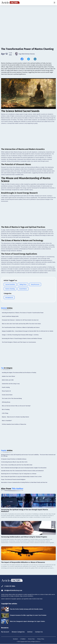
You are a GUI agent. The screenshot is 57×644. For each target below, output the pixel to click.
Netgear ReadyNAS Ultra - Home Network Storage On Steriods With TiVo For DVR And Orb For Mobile (28, 331)
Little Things (5, 413)
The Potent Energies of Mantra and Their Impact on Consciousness (19, 342)
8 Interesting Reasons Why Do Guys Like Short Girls (14, 462)
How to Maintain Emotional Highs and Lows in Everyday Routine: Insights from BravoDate (24, 468)
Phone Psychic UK (6, 391)
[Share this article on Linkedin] (35, 59)
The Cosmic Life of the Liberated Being (12, 398)
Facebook (15, 639)
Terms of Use (31, 639)
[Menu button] (54, 3)
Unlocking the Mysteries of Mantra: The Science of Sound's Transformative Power (23, 313)
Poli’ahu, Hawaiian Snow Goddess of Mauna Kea (14, 424)
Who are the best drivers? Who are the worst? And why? (16, 406)
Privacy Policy (41, 639)
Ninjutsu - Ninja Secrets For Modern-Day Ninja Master (15, 417)
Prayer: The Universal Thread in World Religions (13, 479)
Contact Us (39, 632)
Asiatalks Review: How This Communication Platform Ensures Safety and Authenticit (22, 471)
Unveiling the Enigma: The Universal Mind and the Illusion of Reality (19, 373)
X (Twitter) (23, 639)
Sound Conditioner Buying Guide (10, 316)
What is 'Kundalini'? (7, 421)
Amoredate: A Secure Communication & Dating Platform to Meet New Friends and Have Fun (24, 482)
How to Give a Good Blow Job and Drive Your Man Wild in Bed (17, 465)
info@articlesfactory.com (12, 590)
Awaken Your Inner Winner (8, 376)
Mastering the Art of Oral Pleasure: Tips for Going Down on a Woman (19, 474)
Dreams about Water (7, 395)
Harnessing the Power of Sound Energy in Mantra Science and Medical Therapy (22, 338)
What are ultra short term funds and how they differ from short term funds (21, 324)
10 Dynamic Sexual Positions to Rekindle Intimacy (14, 459)
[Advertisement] (29, 17)
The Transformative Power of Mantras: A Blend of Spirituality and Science (21, 327)
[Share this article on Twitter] (29, 59)
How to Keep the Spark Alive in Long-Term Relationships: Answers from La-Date (21, 477)
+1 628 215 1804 (8, 586)
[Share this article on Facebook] (22, 59)
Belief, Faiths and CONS (8, 380)
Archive (30, 632)
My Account (5, 632)
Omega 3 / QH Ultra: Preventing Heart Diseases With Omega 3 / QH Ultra (20, 335)
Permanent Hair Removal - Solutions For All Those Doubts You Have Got (20, 320)
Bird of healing (6, 409)
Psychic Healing (6, 387)
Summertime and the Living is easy (11, 384)
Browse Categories (18, 632)
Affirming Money (6, 402)
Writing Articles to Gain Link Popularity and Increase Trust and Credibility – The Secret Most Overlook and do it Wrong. (28, 455)
